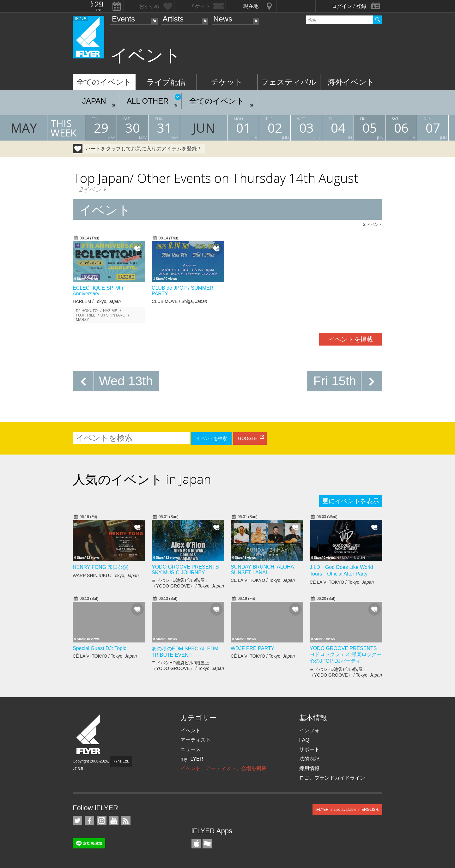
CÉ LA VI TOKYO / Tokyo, (263, 580)
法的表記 (309, 759)
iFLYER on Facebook (89, 821)
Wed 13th (126, 381)
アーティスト (196, 740)
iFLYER (89, 735)
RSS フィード (126, 821)
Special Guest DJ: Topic (100, 648)
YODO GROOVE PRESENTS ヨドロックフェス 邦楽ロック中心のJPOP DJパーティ (346, 655)
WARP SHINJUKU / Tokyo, (106, 576)
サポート (309, 749)
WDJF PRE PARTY (252, 648)
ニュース (191, 749)
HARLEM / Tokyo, (97, 301)
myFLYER (192, 759)
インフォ (309, 730)
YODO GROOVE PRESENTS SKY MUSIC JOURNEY (185, 570)
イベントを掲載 (351, 339)
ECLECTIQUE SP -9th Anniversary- (98, 291)
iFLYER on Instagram (102, 821)
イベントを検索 (211, 438)
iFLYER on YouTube (114, 821)
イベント (191, 730)
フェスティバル (289, 82)
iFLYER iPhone (196, 844)
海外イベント (351, 82)
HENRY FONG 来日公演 (100, 567)
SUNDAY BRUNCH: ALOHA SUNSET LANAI (262, 570)
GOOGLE (248, 438)
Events (123, 19)
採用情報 (309, 768)
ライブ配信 (166, 82)
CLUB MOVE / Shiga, (179, 301)
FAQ (304, 740)
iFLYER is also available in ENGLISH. (347, 810)
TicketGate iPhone (207, 844)
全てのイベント (104, 82)
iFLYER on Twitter (77, 821)
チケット (227, 82)
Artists (173, 19)
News (223, 19)
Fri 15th (335, 381)
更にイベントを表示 (351, 501)
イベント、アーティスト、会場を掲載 (223, 768)
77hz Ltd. (121, 761)
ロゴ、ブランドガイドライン (332, 778)
